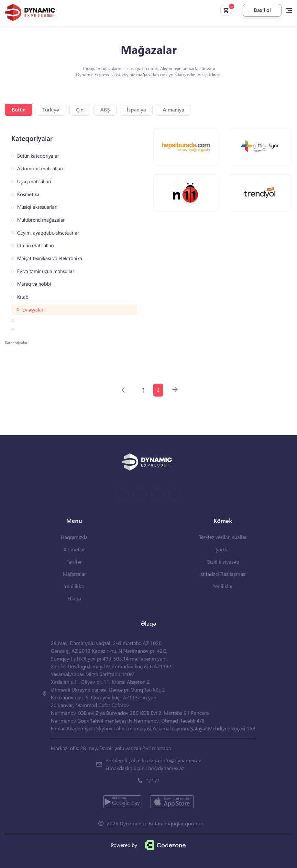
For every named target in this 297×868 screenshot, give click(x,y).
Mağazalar (74, 574)
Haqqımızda (74, 537)
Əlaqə (74, 598)
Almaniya (173, 109)
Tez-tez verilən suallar (223, 537)
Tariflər (74, 561)
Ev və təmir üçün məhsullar (46, 271)
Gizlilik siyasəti (223, 561)
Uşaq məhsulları (34, 181)
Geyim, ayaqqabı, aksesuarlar (48, 233)
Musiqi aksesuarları (37, 207)
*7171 (153, 780)
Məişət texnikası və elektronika (50, 258)
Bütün (19, 109)
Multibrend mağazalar (41, 220)
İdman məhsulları (36, 245)
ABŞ (105, 109)
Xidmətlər (74, 549)
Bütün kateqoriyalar (38, 156)
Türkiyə (51, 109)
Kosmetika (28, 194)
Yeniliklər (74, 586)
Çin (80, 109)
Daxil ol (262, 10)
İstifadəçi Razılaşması (223, 574)
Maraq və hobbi (34, 284)
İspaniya (136, 109)
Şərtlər (223, 549)
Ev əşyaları (33, 310)
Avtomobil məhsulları (40, 169)
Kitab (23, 297)
